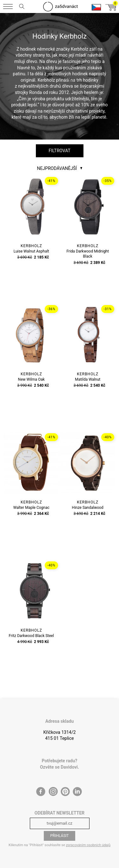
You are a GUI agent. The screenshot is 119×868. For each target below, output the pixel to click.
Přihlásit (60, 836)
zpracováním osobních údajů (88, 845)
